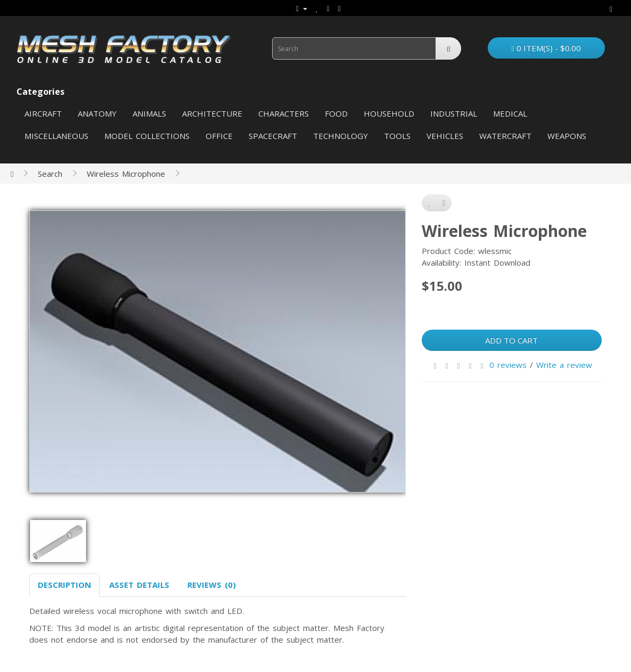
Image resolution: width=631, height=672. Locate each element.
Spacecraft (273, 136)
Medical (510, 113)
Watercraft (505, 136)
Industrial (454, 113)
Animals (149, 113)
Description (64, 585)
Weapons (567, 136)
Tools (397, 136)
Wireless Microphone (126, 174)
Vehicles (445, 136)
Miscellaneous (56, 136)
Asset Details (139, 585)
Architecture (212, 113)
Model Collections (147, 136)
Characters (284, 113)
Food (336, 113)
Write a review (564, 365)
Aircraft (43, 113)
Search (50, 174)
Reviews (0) (212, 585)
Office (219, 136)
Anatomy (97, 113)
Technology (341, 136)
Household (389, 113)
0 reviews (508, 365)
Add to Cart (511, 340)
